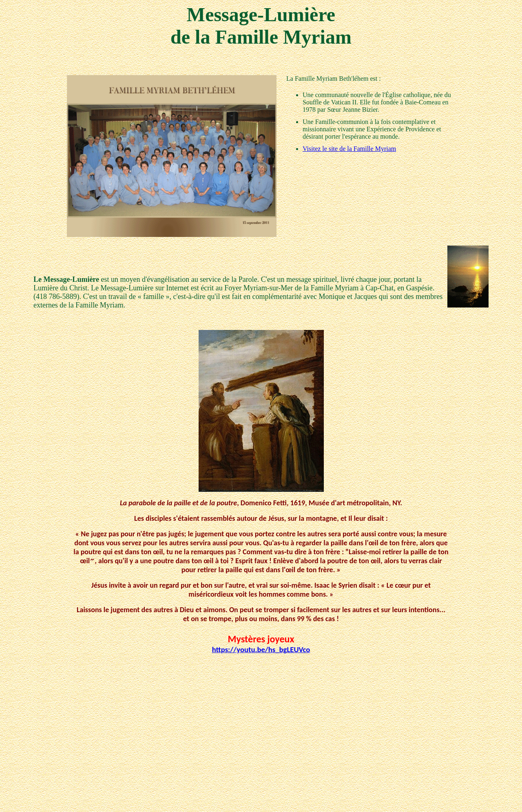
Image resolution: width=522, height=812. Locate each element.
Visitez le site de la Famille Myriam (349, 149)
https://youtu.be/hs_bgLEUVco (261, 649)
